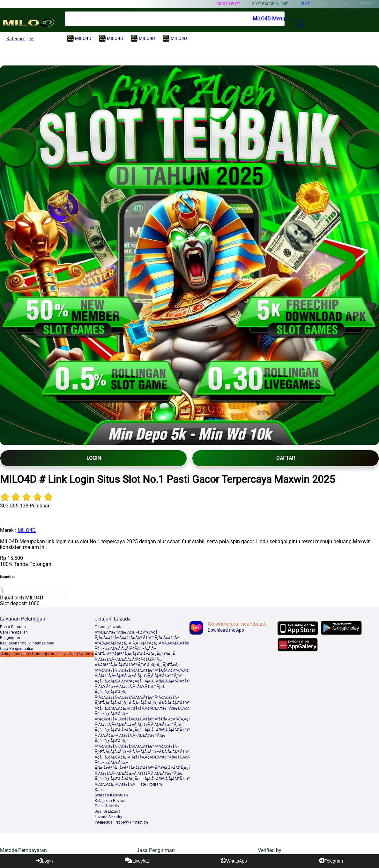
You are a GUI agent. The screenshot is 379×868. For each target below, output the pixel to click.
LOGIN (94, 458)
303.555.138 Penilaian (25, 506)
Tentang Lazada (109, 627)
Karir (99, 790)
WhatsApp (234, 860)
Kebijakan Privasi (110, 801)
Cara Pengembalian (17, 649)
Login (44, 860)
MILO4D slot (228, 4)
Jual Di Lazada (108, 811)
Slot (305, 4)
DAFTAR (286, 458)
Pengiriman (10, 638)
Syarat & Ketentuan (111, 795)
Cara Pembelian (14, 632)
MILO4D (27, 530)
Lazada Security (108, 817)
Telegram (331, 860)
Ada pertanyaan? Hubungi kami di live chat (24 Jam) (47, 654)
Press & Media (107, 806)
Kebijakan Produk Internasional (27, 643)
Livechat (137, 860)
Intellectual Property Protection (121, 822)
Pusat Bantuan (13, 627)
